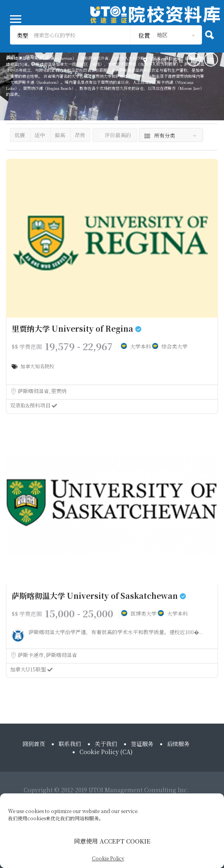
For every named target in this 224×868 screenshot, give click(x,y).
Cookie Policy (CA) (106, 752)
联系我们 (70, 744)
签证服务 (142, 744)
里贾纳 (59, 391)
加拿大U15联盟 (31, 669)
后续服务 (178, 744)
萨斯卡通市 (31, 655)
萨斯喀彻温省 (34, 391)
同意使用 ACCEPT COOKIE (112, 841)
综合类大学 (174, 346)
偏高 (60, 135)
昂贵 (80, 135)
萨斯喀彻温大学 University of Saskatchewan (99, 595)
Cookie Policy (108, 858)
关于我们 (106, 744)
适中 (40, 135)
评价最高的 (115, 135)
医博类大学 (144, 613)
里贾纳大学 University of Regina (76, 328)
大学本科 (141, 346)
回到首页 (34, 744)
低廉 (20, 135)
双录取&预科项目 (34, 405)
